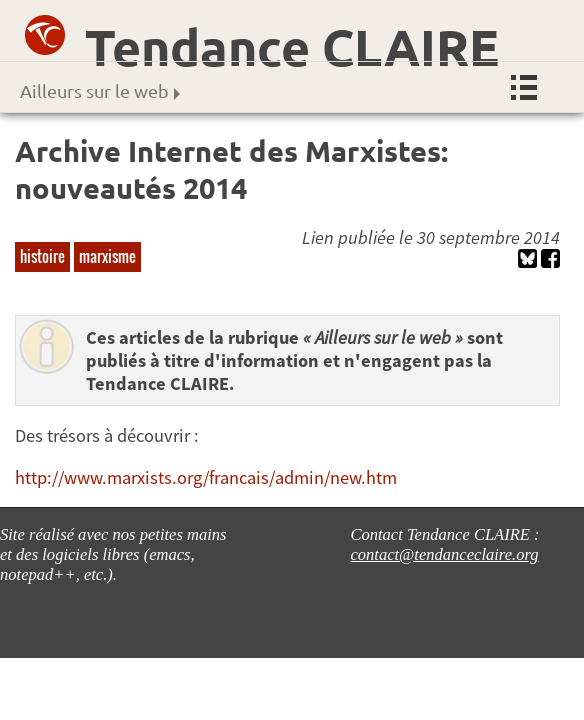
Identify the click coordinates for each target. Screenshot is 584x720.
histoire (42, 256)
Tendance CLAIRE (292, 46)
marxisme (107, 256)
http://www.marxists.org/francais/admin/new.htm (206, 477)
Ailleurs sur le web (100, 90)
